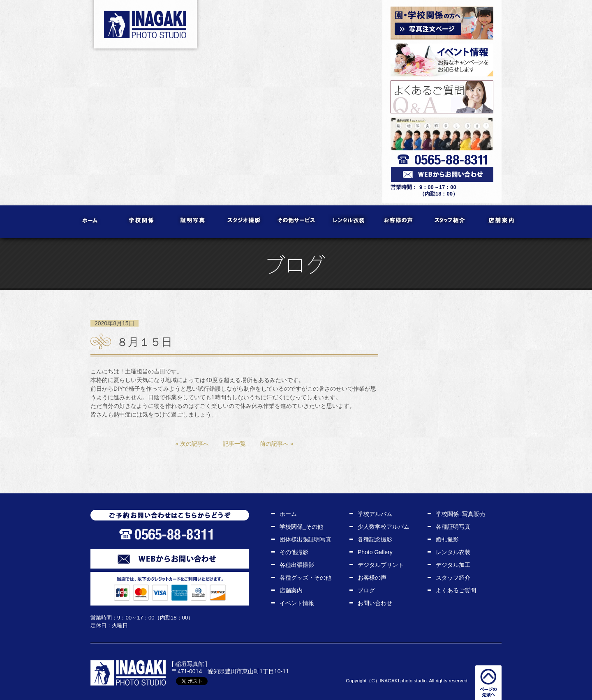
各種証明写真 (453, 527)
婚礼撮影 (447, 539)
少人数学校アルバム (384, 527)
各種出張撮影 (297, 565)
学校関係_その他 (301, 527)
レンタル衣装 (348, 222)
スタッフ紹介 (450, 222)
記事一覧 (234, 444)
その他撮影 (294, 552)
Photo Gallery (375, 552)
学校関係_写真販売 (460, 514)
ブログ (366, 590)
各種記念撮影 (375, 539)
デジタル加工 (453, 565)
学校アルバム (375, 514)
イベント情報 (297, 603)
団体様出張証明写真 (305, 539)
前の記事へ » (277, 444)
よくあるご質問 (456, 590)
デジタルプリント (381, 565)
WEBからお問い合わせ (170, 559)
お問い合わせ (375, 603)
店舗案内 (502, 222)
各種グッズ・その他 (305, 578)
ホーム (91, 222)
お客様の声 (399, 222)
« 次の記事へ (192, 444)
